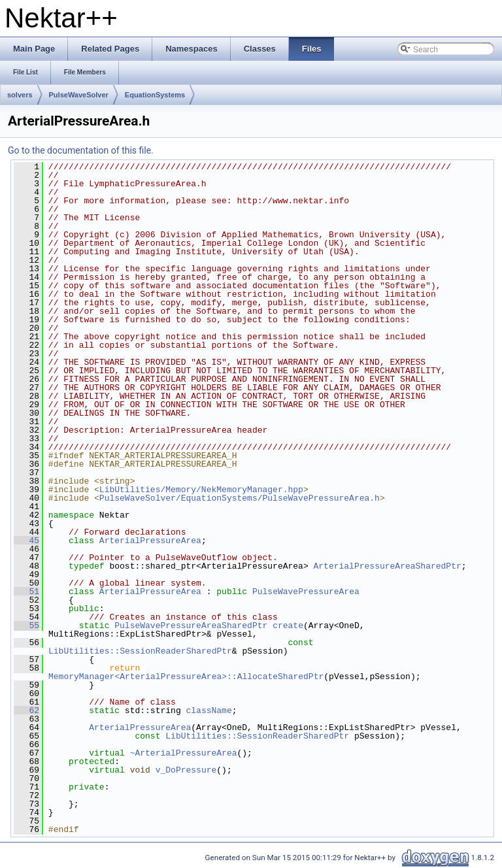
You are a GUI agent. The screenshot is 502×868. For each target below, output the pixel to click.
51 (26, 592)
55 (26, 626)
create (288, 626)
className (209, 710)
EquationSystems (155, 95)
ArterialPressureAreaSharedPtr (387, 566)
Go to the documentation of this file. (81, 150)
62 (26, 710)
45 (26, 541)
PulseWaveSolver (79, 95)
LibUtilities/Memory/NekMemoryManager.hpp (201, 490)
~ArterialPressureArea (184, 753)
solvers (20, 95)
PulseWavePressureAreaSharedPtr (191, 626)
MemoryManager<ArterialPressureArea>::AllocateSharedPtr (186, 676)
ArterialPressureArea (150, 541)
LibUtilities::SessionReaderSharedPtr (140, 651)
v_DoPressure (186, 770)
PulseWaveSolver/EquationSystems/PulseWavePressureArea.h (240, 498)
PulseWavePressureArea (306, 592)
